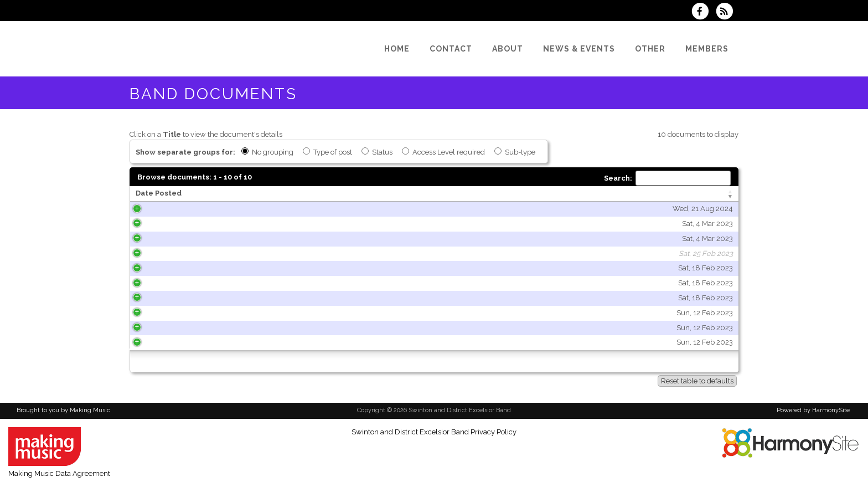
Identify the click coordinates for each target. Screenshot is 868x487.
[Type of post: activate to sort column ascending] (639, 194)
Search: (667, 178)
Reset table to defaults (697, 381)
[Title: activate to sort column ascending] (421, 194)
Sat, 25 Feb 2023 (270, 253)
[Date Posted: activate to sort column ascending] (216, 194)
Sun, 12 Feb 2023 (268, 313)
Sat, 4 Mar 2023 (271, 224)
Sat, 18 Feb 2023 (269, 268)
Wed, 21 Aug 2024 (267, 209)
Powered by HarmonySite (813, 410)
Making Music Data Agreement (59, 473)
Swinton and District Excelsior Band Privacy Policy (434, 432)
